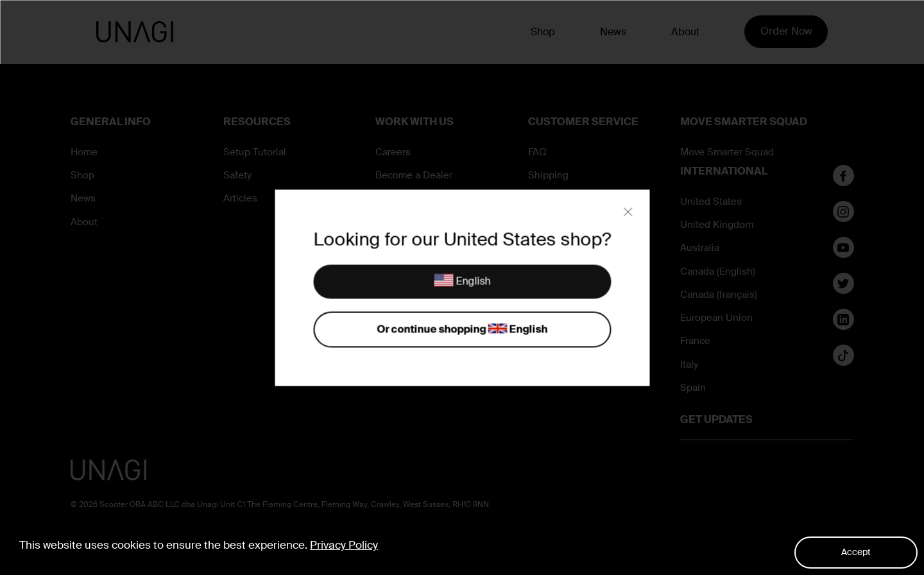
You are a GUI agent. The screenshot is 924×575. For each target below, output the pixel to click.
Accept (856, 552)
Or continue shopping (462, 330)
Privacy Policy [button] (344, 545)
